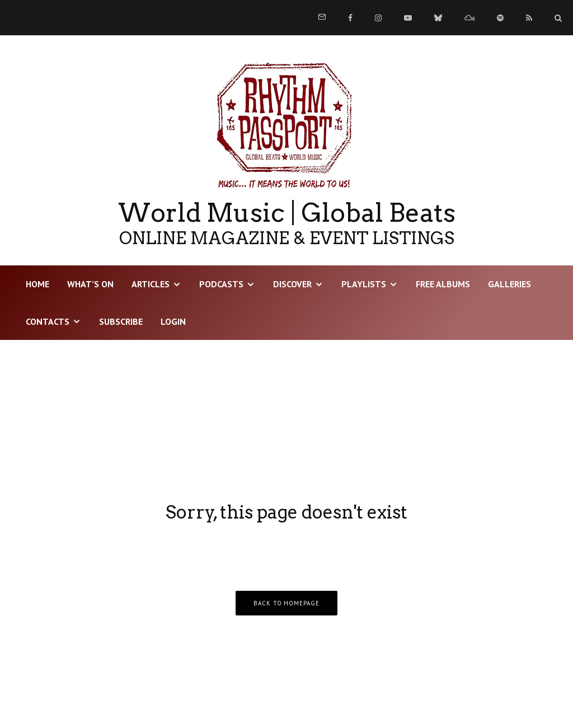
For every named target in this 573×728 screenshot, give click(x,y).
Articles (151, 284)
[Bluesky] (438, 18)
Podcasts (221, 284)
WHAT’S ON (90, 284)
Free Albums (443, 284)
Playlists (364, 284)
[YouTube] (408, 18)
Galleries (509, 284)
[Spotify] (500, 18)
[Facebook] (350, 18)
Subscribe (121, 321)
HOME (37, 284)
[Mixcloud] (469, 18)
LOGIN (173, 321)
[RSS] (529, 18)
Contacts (48, 321)
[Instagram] (378, 18)
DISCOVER (292, 284)
